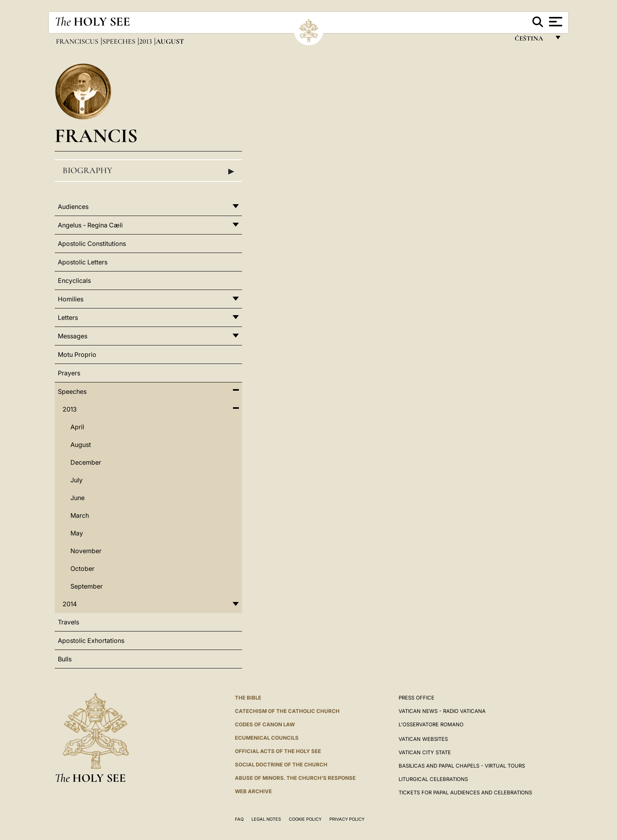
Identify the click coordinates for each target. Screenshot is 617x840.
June (78, 498)
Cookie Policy (305, 819)
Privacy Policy (347, 819)
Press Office (417, 698)
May (77, 533)
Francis (96, 136)
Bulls (65, 659)
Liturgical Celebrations (433, 779)
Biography (148, 171)
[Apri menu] (555, 22)
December (86, 462)
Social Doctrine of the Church (281, 764)
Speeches (120, 41)
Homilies (71, 299)
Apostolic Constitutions (92, 244)
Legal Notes (266, 819)
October (82, 569)
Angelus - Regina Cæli (90, 225)
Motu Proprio (77, 354)
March (80, 515)
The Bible (248, 698)
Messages (73, 336)
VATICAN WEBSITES (423, 739)
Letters (68, 318)
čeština (532, 40)
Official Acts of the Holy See (278, 751)
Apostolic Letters (83, 262)
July (77, 480)
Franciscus (78, 41)
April (77, 427)
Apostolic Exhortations (91, 641)
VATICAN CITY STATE (425, 752)
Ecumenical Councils (267, 738)
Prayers (69, 373)
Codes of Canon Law (265, 724)
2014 (70, 604)
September (87, 586)
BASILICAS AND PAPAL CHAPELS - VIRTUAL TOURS (462, 766)
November (86, 551)
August (81, 445)
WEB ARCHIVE (253, 791)
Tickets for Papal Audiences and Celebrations (465, 792)
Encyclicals (74, 281)
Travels (68, 622)
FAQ (239, 819)
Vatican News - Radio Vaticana (442, 711)
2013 (146, 41)
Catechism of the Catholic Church (287, 711)
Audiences (73, 207)
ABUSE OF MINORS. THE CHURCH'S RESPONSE (295, 778)
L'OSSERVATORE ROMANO (431, 724)
